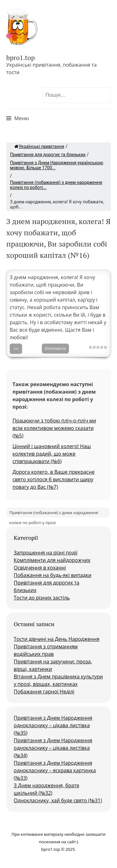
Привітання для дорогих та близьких (48, 155)
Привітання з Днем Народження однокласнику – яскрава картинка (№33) (55, 770)
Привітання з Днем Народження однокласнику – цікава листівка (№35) (53, 725)
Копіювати (55, 348)
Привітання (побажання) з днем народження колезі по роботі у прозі (54, 514)
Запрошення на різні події (46, 553)
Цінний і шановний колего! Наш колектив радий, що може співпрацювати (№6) (52, 454)
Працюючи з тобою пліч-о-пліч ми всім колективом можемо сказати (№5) (54, 428)
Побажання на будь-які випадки (53, 575)
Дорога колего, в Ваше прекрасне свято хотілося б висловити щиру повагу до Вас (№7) (54, 479)
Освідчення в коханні (40, 568)
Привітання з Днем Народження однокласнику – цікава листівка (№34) (53, 748)
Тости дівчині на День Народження (57, 639)
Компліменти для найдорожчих (52, 560)
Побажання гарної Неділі (44, 692)
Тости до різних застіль (42, 598)
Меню (22, 118)
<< (16, 349)
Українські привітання (39, 146)
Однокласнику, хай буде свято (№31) (58, 800)
